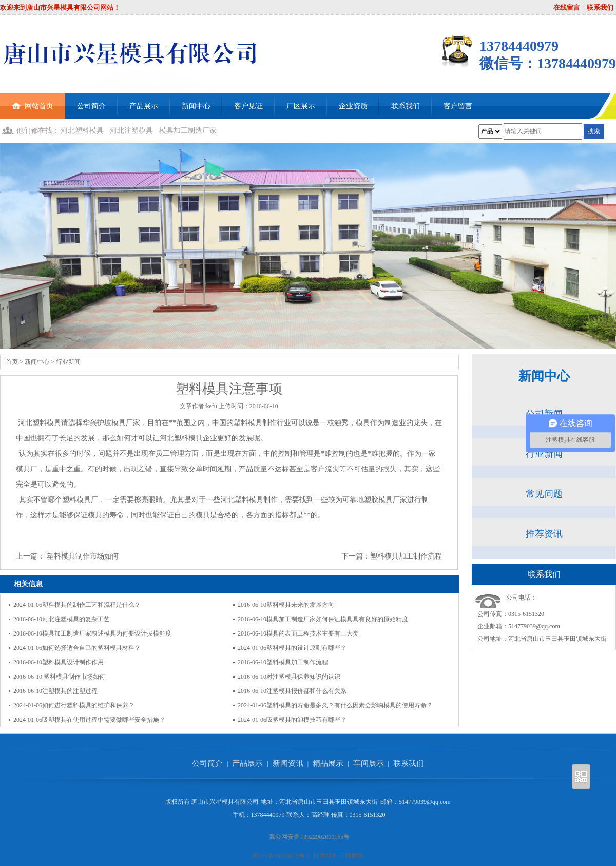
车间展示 (369, 763)
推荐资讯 (544, 534)
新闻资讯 (288, 763)
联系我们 (600, 7)
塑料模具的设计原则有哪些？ (306, 648)
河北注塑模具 (131, 131)
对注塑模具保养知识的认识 (303, 677)
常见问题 (544, 494)
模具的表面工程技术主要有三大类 (313, 633)
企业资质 (353, 106)
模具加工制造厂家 (188, 131)
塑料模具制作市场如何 (82, 556)
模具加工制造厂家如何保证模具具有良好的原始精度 (337, 619)
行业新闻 (68, 362)
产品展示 (144, 106)
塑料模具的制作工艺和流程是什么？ (91, 605)
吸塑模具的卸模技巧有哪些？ (306, 720)
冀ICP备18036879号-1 (281, 856)
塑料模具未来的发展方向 (300, 605)
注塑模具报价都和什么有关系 (306, 691)
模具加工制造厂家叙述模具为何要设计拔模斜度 (107, 633)
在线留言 (567, 7)
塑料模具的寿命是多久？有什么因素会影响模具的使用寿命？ (350, 705)
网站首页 (33, 102)
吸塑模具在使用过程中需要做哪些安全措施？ (104, 720)
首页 (12, 362)
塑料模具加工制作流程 (406, 556)
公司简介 (91, 106)
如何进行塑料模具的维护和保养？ (88, 705)
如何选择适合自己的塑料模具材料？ (91, 648)
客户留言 (458, 106)
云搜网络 (352, 856)
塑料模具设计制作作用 (73, 662)
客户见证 (248, 106)
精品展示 (328, 763)
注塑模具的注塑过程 (70, 691)
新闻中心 (196, 106)
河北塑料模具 (82, 131)
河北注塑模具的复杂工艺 (76, 619)
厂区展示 (301, 106)
